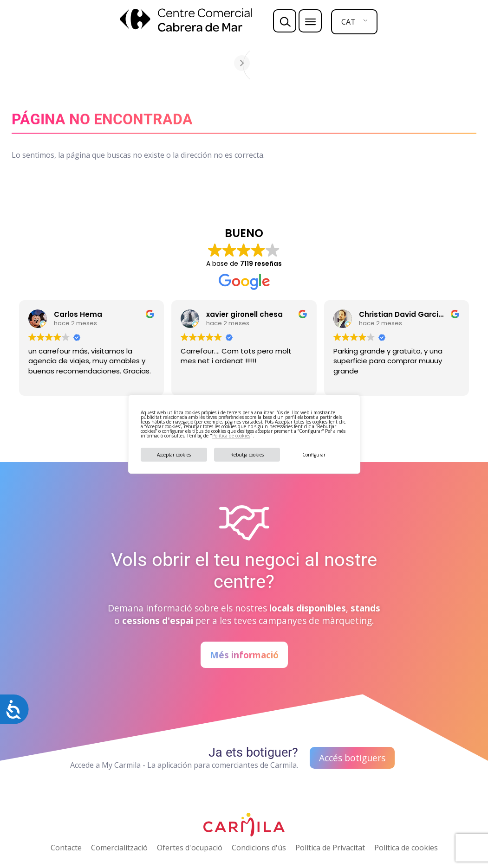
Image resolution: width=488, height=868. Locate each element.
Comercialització (119, 848)
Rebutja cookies (247, 455)
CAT (348, 22)
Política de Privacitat (330, 848)
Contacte (66, 848)
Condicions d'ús (259, 848)
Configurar (314, 455)
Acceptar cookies (174, 455)
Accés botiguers (352, 758)
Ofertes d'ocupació (190, 848)
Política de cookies (231, 436)
